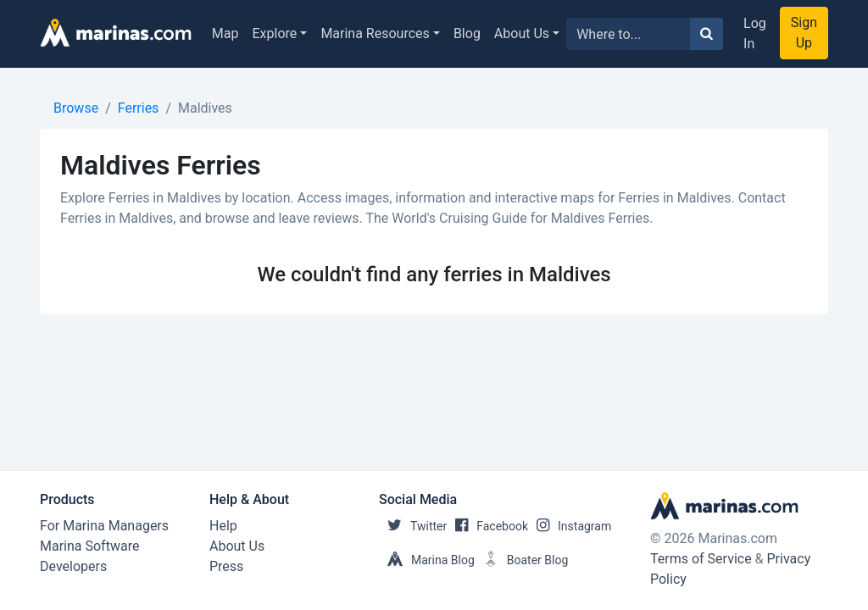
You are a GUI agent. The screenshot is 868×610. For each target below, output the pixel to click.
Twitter (413, 526)
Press (226, 566)
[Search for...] (629, 34)
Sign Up (804, 33)
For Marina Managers (104, 526)
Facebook (487, 526)
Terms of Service (701, 559)
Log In (755, 33)
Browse (76, 108)
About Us (522, 33)
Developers (73, 566)
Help (223, 526)
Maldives (205, 108)
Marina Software (89, 546)
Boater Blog (522, 560)
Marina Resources (375, 33)
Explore (275, 33)
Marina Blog (427, 560)
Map (225, 33)
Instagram (570, 526)
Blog (467, 33)
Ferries (139, 108)
